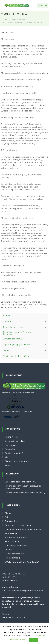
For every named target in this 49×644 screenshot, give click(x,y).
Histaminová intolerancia (16, 537)
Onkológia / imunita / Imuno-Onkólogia (23, 529)
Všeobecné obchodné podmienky (20, 482)
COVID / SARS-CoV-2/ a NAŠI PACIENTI (23, 562)
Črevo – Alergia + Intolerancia (18, 525)
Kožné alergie (11, 533)
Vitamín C (9, 550)
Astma (8, 517)
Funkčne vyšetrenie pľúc (16, 546)
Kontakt (9, 465)
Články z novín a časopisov (17, 461)
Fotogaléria (10, 449)
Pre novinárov (11, 445)
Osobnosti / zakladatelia (16, 441)
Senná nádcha (11, 521)
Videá (8, 457)
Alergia (8, 513)
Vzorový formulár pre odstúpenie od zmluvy (25, 493)
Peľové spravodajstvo (15, 554)
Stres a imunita (12, 542)
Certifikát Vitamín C (14, 453)
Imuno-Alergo (11, 437)
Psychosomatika (13, 558)
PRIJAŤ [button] (34, 640)
